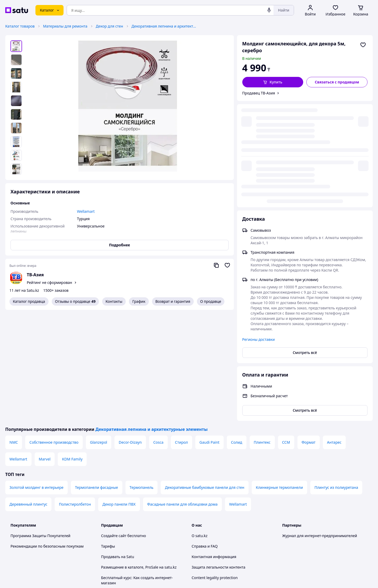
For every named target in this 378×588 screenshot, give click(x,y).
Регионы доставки (259, 233)
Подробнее (119, 245)
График (139, 301)
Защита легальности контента (218, 461)
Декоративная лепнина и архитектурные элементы (164, 26)
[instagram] (304, 533)
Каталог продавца (29, 301)
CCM (286, 336)
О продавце (211, 301)
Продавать (111, 450)
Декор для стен (109, 26)
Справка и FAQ (205, 440)
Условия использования (243, 564)
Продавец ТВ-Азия (259, 93)
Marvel (45, 353)
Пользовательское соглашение (129, 498)
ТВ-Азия (35, 275)
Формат (309, 336)
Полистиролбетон (75, 398)
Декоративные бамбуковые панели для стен (204, 381)
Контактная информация (214, 450)
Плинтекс (262, 336)
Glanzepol (99, 336)
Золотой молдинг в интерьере (36, 381)
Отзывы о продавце (75, 301)
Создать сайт (256, 578)
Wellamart (18, 353)
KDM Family (72, 353)
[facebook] (295, 533)
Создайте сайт (114, 429)
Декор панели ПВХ (119, 398)
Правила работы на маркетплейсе (132, 519)
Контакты (114, 301)
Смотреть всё (305, 246)
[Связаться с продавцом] (337, 82)
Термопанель (142, 381)
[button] (273, 82)
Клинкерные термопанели (279, 381)
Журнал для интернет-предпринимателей (320, 429)
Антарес (334, 336)
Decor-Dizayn (130, 336)
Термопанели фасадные (97, 381)
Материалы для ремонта (65, 26)
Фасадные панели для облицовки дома (182, 398)
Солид (237, 336)
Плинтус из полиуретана (336, 381)
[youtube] (285, 533)
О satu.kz (199, 429)
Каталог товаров (20, 26)
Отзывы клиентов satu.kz (123, 487)
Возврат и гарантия (173, 301)
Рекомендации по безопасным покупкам (47, 440)
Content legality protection (215, 471)
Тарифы (108, 440)
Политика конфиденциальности (130, 508)
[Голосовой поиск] (269, 10)
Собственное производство (54, 336)
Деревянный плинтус (28, 398)
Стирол (182, 336)
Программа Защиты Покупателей (40, 429)
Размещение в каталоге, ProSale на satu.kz (139, 461)
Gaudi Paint (209, 336)
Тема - (122, 533)
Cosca (158, 336)
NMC (14, 336)
